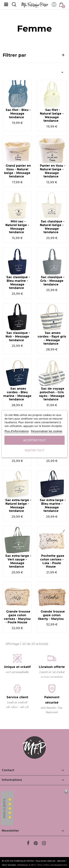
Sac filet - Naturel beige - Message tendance (52, 115)
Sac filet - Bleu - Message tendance (18, 114)
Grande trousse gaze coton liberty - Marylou (51, 615)
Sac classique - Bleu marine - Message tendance (18, 283)
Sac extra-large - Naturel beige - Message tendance (18, 505)
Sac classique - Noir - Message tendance (18, 337)
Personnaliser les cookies (47, 431)
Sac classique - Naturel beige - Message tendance (52, 227)
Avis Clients (4, 809)
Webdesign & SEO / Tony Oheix (33, 865)
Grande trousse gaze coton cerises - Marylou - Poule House (17, 617)
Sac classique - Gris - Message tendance (52, 281)
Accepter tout (34, 440)
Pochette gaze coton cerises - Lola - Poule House (52, 561)
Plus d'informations (17, 431)
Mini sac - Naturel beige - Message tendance (17, 227)
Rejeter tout (34, 450)
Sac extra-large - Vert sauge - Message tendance (18, 561)
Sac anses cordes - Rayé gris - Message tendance (52, 338)
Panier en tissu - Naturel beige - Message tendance (53, 171)
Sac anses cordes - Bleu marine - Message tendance (17, 394)
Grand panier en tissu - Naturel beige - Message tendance (18, 171)
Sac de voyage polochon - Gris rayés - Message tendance (52, 394)
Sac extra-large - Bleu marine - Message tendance (53, 505)
